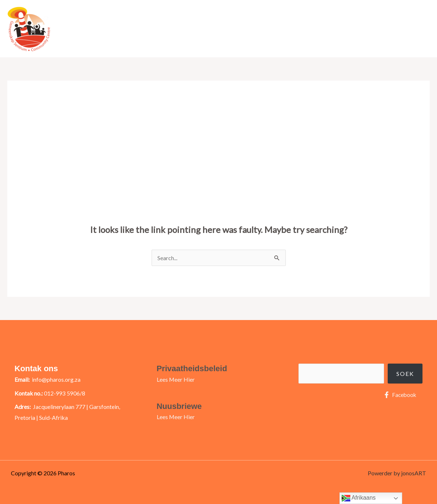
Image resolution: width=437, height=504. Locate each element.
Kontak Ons (409, 28)
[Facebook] (399, 395)
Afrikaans (359, 498)
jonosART (414, 473)
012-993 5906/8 (65, 393)
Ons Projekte (366, 28)
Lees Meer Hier (176, 379)
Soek (405, 374)
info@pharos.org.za (56, 379)
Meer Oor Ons (263, 28)
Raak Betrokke (319, 28)
